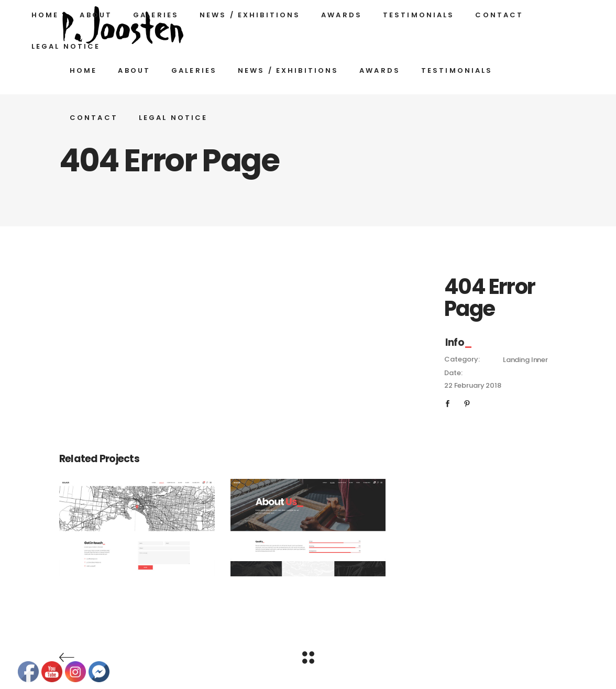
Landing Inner (525, 360)
